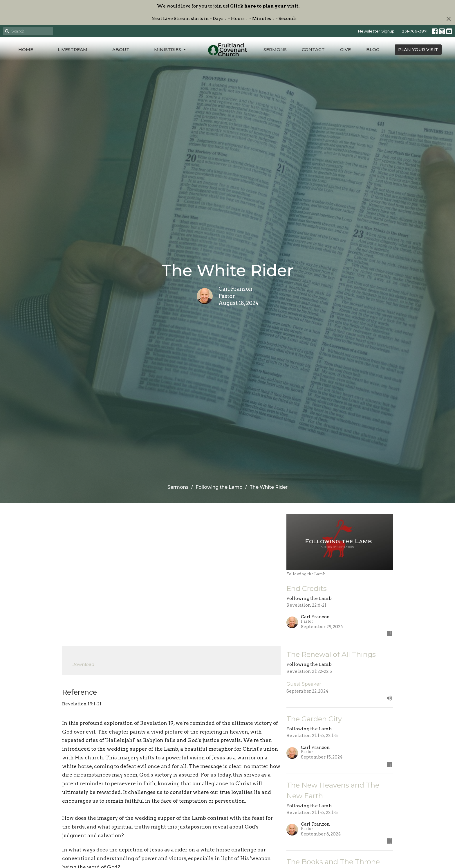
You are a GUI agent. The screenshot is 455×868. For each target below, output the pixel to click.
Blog (373, 50)
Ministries (170, 50)
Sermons (275, 50)
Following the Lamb (219, 487)
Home (26, 50)
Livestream (73, 50)
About (121, 50)
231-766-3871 (415, 31)
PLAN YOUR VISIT (418, 50)
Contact (313, 50)
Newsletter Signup (376, 31)
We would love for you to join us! (228, 6)
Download (83, 664)
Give (345, 50)
